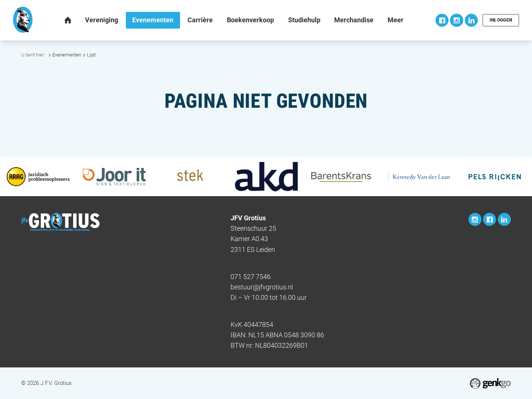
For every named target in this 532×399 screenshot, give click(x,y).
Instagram (456, 20)
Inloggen (501, 20)
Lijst (91, 55)
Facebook (441, 20)
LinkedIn (471, 20)
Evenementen (67, 55)
